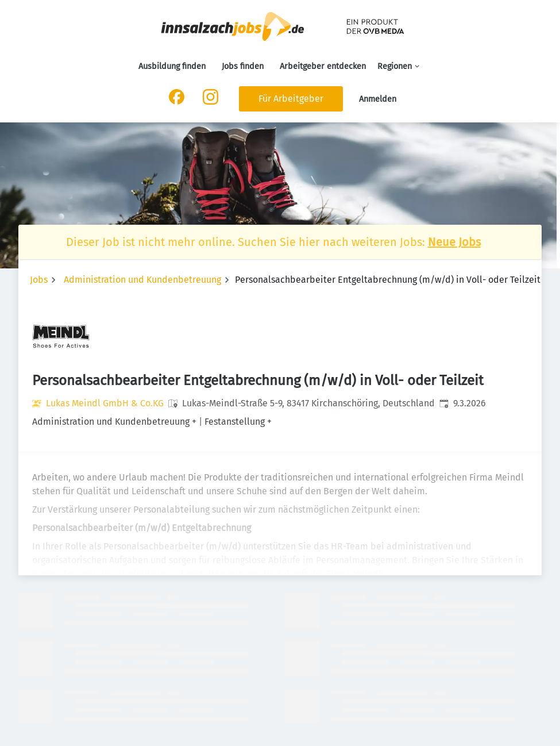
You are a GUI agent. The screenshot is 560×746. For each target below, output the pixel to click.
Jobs (39, 280)
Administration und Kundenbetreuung (142, 280)
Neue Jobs (454, 242)
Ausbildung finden (172, 66)
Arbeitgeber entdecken (323, 66)
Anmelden (378, 99)
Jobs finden (243, 66)
